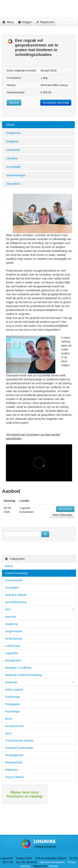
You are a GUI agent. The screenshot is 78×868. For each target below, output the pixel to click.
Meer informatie (62, 515)
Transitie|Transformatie (19, 748)
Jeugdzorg (11, 624)
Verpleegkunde (14, 755)
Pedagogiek (12, 704)
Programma (13, 133)
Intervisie (10, 617)
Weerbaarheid (14, 762)
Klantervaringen (16, 175)
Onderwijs (40, 682)
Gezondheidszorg (16, 602)
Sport (8, 733)
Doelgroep (13, 141)
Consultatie (12, 588)
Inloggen (25, 22)
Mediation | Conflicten (18, 668)
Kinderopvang (13, 639)
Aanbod (14, 103)
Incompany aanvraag (56, 103)
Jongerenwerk (14, 631)
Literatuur (12, 158)
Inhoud (10, 125)
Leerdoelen (13, 150)
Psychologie (12, 711)
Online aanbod (14, 690)
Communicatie (14, 580)
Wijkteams (11, 770)
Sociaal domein (14, 726)
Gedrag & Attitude (16, 595)
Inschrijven (65, 509)
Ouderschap (12, 697)
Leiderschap (12, 646)
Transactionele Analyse (19, 741)
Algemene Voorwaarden (52, 862)
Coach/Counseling (16, 573)
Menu (8, 22)
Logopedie (11, 653)
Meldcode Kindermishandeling (23, 675)
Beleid (9, 566)
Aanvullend (13, 184)
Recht (9, 719)
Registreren (45, 22)
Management (13, 660)
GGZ (40, 609)
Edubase (53, 866)
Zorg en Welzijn (15, 777)
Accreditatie (13, 167)
